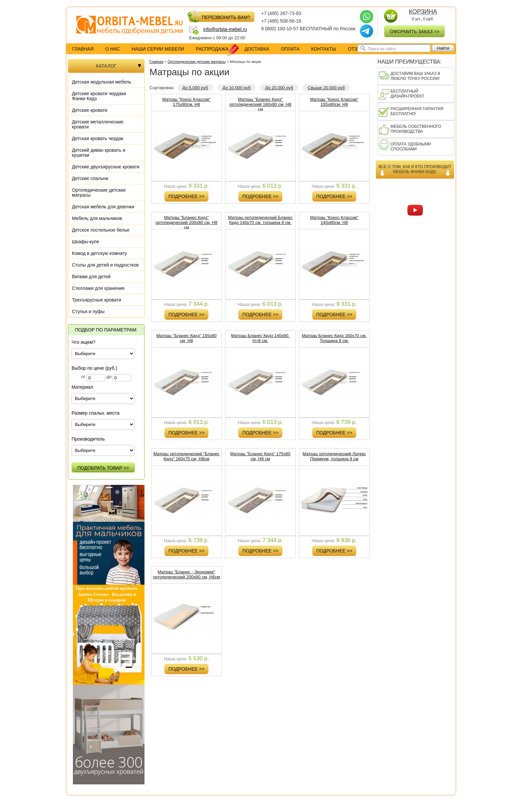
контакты (324, 49)
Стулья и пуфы (88, 311)
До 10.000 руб (236, 88)
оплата (290, 49)
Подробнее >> (186, 196)
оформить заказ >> (415, 32)
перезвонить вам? (220, 17)
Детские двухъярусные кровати (106, 167)
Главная (83, 49)
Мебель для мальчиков (97, 218)
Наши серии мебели (158, 49)
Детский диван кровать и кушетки (99, 153)
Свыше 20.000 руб (326, 88)
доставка (257, 49)
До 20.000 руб (279, 88)
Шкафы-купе (86, 242)
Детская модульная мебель (102, 82)
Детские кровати (90, 110)
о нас (113, 49)
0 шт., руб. (423, 15)
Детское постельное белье (101, 230)
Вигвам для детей (91, 277)
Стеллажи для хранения (98, 288)
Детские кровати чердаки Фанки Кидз (99, 96)
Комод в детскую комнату (99, 253)
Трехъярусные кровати (97, 300)
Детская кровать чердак (98, 138)
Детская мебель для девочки (103, 207)
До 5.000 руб (195, 88)
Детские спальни (90, 178)
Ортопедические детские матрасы (99, 193)
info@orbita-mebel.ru (225, 29)
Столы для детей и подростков (105, 265)
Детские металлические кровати (98, 124)
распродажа (217, 49)
